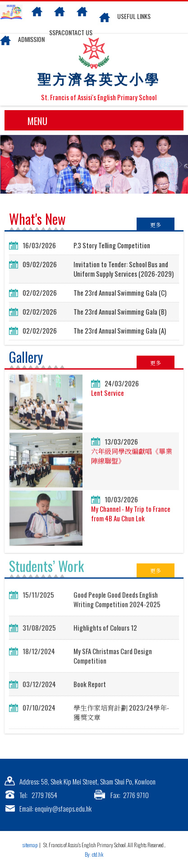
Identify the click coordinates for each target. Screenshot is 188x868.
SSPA (55, 32)
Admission (31, 39)
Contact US (77, 32)
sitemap (30, 845)
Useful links (134, 16)
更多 (156, 225)
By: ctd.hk (94, 854)
